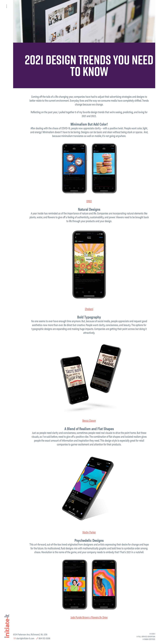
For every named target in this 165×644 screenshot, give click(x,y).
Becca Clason (89, 420)
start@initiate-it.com (25, 638)
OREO (89, 201)
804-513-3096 (44, 638)
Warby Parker (89, 532)
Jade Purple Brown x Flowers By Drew (89, 617)
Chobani (89, 309)
